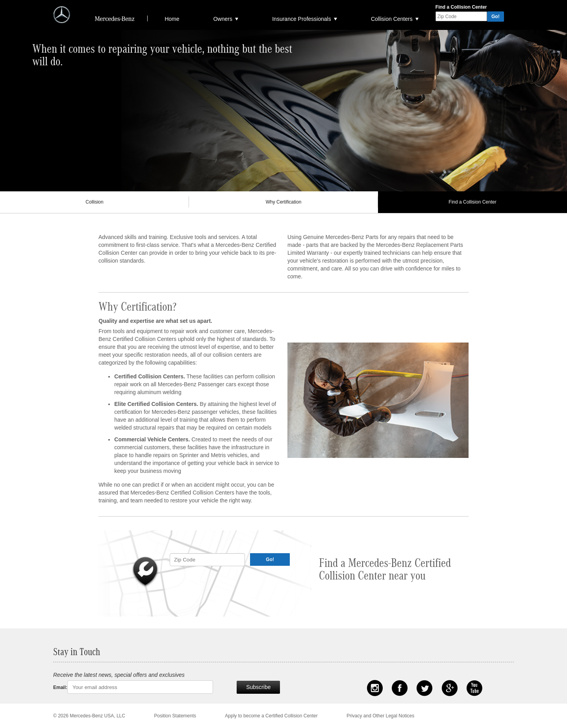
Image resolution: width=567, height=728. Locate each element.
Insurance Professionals (301, 19)
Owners (223, 19)
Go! (496, 17)
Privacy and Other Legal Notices (380, 716)
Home (172, 19)
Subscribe (258, 687)
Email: (60, 687)
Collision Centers (392, 19)
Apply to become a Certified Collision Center (271, 716)
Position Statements (175, 716)
